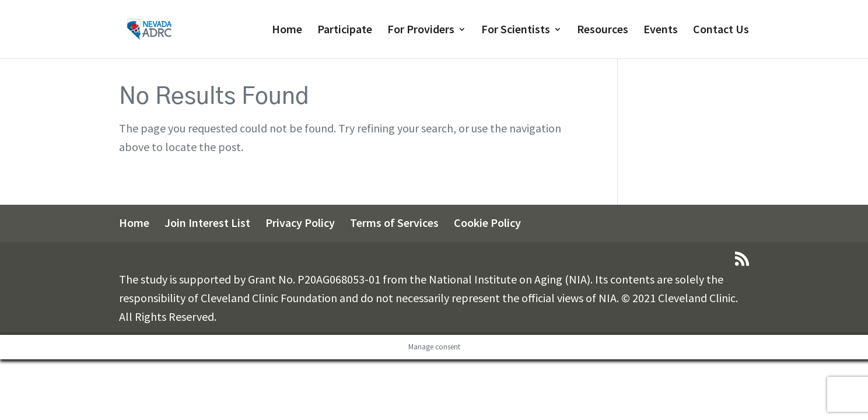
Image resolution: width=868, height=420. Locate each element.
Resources (603, 31)
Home (287, 31)
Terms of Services (394, 223)
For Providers (421, 31)
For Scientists (516, 31)
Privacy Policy (300, 223)
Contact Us (721, 31)
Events (661, 31)
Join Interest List (207, 223)
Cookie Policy (487, 223)
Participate (345, 31)
